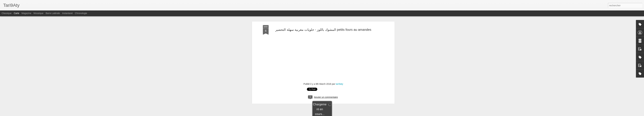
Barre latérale (53, 13)
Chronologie (81, 13)
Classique (7, 13)
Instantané (67, 13)
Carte (16, 13)
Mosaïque (38, 13)
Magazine (26, 13)
